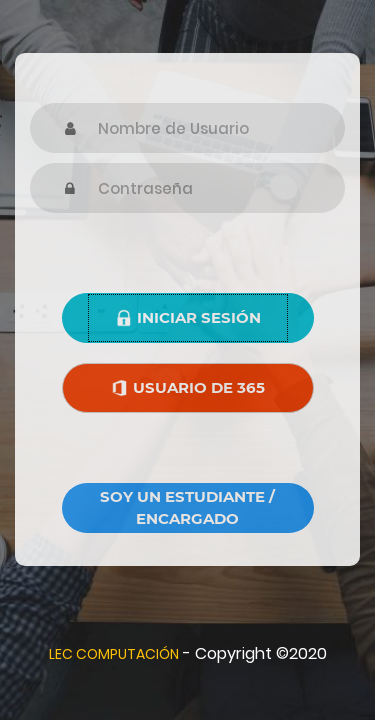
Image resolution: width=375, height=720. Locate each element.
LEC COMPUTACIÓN (114, 654)
